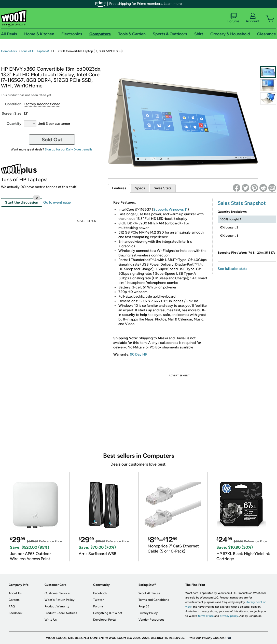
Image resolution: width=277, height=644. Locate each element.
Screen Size (12, 113)
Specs (140, 188)
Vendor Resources (151, 620)
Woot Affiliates (149, 593)
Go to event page (57, 202)
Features (119, 188)
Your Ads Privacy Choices (207, 638)
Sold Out (52, 140)
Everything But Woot (108, 613)
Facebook (100, 593)
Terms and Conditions (154, 600)
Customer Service (57, 593)
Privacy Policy (148, 613)
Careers (14, 600)
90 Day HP (139, 354)
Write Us (51, 620)
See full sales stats (232, 269)
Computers (9, 51)
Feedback (16, 613)
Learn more (173, 4)
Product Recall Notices (61, 613)
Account (253, 18)
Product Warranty (57, 606)
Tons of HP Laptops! (35, 51)
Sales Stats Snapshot (242, 203)
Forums (233, 18)
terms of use (206, 616)
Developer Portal (105, 620)
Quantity (14, 124)
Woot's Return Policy (59, 600)
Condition (13, 104)
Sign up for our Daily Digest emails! (69, 149)
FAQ (12, 606)
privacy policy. (229, 616)
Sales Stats (163, 188)
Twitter (98, 600)
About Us (15, 593)
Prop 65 (144, 606)
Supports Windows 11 (170, 210)
